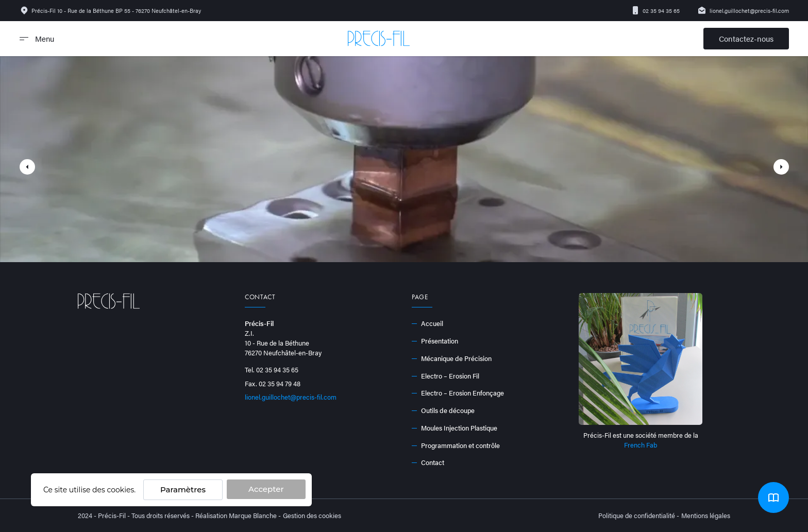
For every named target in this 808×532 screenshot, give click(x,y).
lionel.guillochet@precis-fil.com (743, 10)
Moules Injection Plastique (454, 428)
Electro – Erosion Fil (445, 376)
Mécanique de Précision (452, 358)
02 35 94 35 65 (655, 10)
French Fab (641, 445)
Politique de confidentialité (637, 516)
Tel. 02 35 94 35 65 (272, 370)
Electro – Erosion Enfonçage (458, 393)
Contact (428, 462)
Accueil (427, 323)
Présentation (435, 341)
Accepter (266, 489)
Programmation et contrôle (456, 445)
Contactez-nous (746, 38)
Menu (37, 38)
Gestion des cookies (312, 516)
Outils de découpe (443, 410)
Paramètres (183, 490)
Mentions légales (706, 516)
